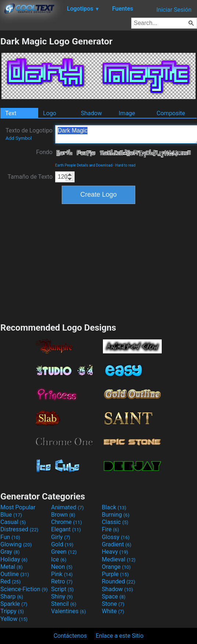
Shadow (91, 113)
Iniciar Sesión (174, 10)
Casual (13, 522)
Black (114, 507)
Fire (110, 529)
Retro (62, 581)
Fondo (44, 152)
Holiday (14, 559)
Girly (61, 537)
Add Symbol (19, 138)
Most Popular (18, 507)
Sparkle (14, 604)
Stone (113, 604)
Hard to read (126, 165)
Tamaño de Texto (30, 177)
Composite (171, 113)
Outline (15, 574)
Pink (62, 574)
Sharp (12, 596)
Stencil (64, 604)
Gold (62, 544)
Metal (12, 567)
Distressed (19, 529)
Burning (116, 515)
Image (127, 113)
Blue (11, 515)
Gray (10, 552)
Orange (116, 567)
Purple (115, 574)
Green (64, 552)
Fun (10, 537)
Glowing (16, 544)
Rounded (119, 581)
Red (10, 581)
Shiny (62, 596)
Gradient (117, 544)
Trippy (12, 611)
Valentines (69, 611)
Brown (63, 515)
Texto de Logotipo (29, 134)
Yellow (14, 619)
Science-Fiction (24, 589)
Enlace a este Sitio (119, 636)
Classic (115, 522)
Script (62, 589)
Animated (67, 507)
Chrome (67, 522)
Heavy (115, 552)
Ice (59, 559)
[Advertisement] (98, 262)
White (113, 611)
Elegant (66, 529)
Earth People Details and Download (84, 165)
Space (114, 596)
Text (11, 113)
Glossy (116, 537)
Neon (62, 567)
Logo (50, 113)
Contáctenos (70, 636)
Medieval (119, 559)
